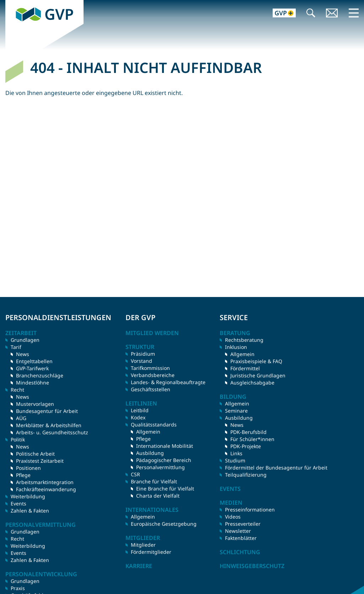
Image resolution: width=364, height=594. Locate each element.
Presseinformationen (250, 510)
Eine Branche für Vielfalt (165, 489)
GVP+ (280, 14)
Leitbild (140, 410)
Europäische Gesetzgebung (164, 524)
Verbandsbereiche (153, 375)
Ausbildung (150, 453)
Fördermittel (245, 368)
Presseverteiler (243, 524)
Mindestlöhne (33, 383)
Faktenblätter (241, 538)
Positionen (28, 468)
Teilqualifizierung (246, 475)
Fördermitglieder (151, 552)
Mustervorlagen (35, 404)
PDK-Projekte (246, 446)
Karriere (139, 566)
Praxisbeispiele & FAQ (256, 361)
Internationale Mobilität (165, 446)
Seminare (236, 411)
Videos (233, 517)
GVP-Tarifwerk (32, 368)
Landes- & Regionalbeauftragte (168, 382)
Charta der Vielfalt (158, 496)
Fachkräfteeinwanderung (46, 489)
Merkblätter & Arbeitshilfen (49, 425)
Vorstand (141, 361)
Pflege (23, 475)
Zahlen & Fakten (30, 511)
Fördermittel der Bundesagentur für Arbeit (276, 468)
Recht (17, 539)
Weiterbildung (28, 496)
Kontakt (332, 14)
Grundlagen (25, 340)
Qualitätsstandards (154, 425)
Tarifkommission (150, 368)
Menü (354, 13)
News (23, 354)
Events (18, 503)
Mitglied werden (152, 333)
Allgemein (148, 432)
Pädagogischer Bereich (164, 460)
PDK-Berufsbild (248, 432)
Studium (235, 460)
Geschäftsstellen (151, 389)
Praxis (18, 588)
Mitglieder (143, 545)
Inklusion (236, 347)
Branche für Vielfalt (154, 481)
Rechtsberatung (244, 340)
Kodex (138, 417)
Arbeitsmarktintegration (45, 482)
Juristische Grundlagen (258, 375)
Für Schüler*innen (252, 439)
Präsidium (143, 354)
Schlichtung (240, 552)
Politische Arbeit (35, 454)
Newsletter (238, 531)
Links (236, 453)
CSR (135, 474)
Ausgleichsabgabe (252, 383)
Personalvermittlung (160, 467)
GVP (11, 4)
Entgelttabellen (34, 361)
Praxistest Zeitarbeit (40, 461)
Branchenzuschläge (40, 375)
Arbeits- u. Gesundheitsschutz (52, 432)
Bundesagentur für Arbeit (47, 411)
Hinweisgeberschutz (252, 566)
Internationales (152, 510)
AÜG (21, 418)
